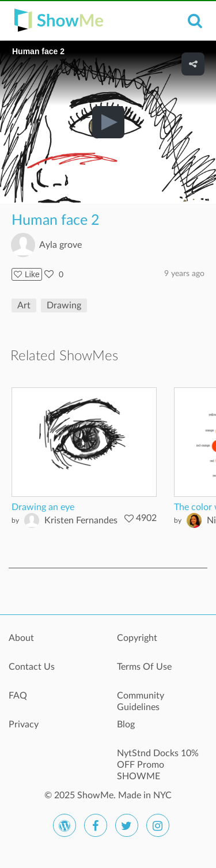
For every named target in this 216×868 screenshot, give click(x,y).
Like (27, 274)
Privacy (24, 724)
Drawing (64, 305)
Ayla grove (60, 245)
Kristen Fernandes (81, 520)
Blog (126, 724)
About (21, 638)
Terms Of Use (144, 667)
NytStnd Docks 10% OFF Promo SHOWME (158, 760)
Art (24, 305)
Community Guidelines (141, 701)
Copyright (137, 638)
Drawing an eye (43, 507)
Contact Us (32, 667)
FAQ (18, 696)
